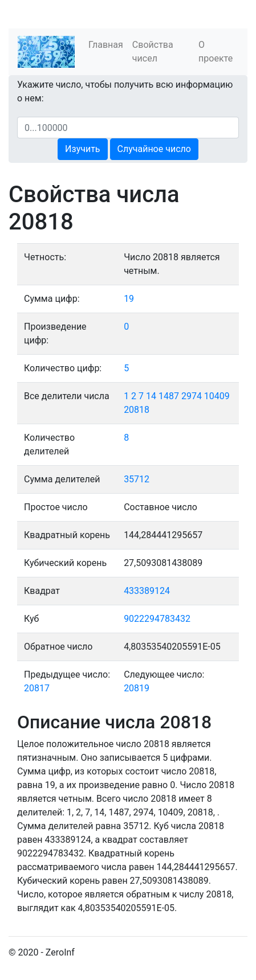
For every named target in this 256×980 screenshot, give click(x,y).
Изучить (82, 149)
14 (151, 396)
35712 (137, 479)
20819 (137, 688)
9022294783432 (157, 619)
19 (129, 299)
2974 (192, 396)
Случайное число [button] (154, 149)
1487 (169, 396)
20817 (37, 688)
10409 (217, 396)
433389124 (147, 591)
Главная (106, 45)
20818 (137, 410)
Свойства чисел (153, 52)
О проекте (216, 52)
